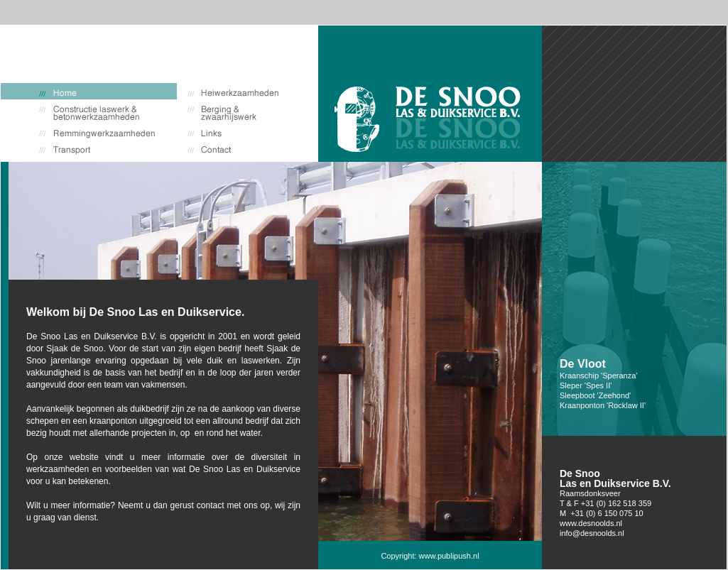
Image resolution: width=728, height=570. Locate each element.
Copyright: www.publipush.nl (430, 556)
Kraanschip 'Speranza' (598, 376)
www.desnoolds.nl (591, 523)
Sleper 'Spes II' (586, 385)
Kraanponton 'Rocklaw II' (603, 405)
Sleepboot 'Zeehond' (595, 395)
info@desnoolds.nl (592, 533)
